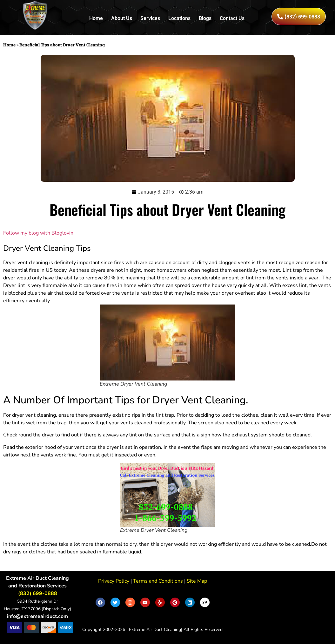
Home (96, 18)
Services (150, 18)
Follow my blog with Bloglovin (38, 233)
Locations (179, 18)
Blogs (205, 18)
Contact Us (232, 18)
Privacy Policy (114, 581)
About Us (122, 18)
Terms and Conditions (157, 581)
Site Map (196, 581)
